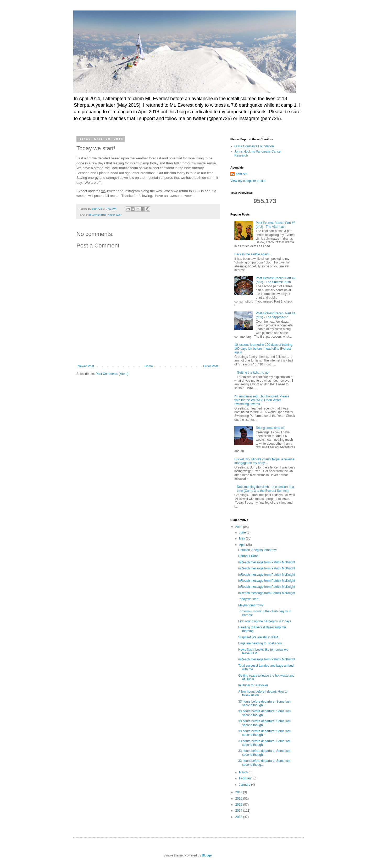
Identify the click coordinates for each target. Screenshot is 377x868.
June (243, 532)
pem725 (242, 174)
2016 (239, 799)
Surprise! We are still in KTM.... (260, 637)
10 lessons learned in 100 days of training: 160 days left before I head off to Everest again (264, 349)
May (242, 538)
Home (149, 366)
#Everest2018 (97, 215)
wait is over (114, 215)
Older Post (211, 366)
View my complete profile (248, 181)
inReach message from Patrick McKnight (267, 562)
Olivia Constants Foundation (254, 146)
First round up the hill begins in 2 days (265, 621)
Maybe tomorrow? (251, 605)
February (246, 778)
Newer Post (86, 366)
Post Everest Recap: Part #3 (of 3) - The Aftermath (276, 225)
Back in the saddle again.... (253, 254)
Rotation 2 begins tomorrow (257, 550)
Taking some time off (270, 428)
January (245, 785)
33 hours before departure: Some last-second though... (265, 703)
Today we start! (249, 599)
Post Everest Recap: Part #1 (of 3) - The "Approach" (276, 315)
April (243, 545)
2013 (239, 817)
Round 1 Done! (249, 556)
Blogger (207, 855)
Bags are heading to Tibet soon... (261, 643)
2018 (239, 527)
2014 (239, 811)
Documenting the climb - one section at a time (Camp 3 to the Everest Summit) (265, 489)
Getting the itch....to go (253, 373)
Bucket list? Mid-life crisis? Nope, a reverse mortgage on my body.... (264, 461)
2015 (239, 805)
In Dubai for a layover (253, 685)
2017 (239, 792)
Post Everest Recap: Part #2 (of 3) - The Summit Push (276, 280)
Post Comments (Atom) (112, 374)
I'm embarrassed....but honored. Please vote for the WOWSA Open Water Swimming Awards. (262, 400)
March (244, 772)
